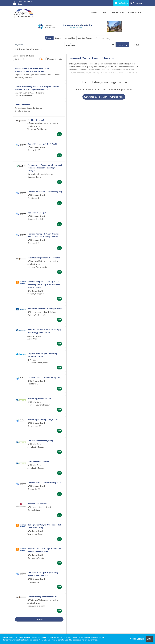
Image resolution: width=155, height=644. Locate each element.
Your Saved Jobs (102, 38)
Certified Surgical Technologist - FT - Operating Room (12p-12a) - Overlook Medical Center (44, 285)
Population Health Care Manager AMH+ (45, 309)
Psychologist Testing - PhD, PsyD (42, 420)
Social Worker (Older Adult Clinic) (42, 597)
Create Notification (55, 59)
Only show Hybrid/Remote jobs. (30, 49)
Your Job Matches (85, 38)
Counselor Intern (22, 105)
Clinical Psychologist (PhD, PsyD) (42, 144)
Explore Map (70, 38)
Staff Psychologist (36, 120)
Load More (39, 619)
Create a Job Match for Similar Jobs (104, 97)
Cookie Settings (137, 639)
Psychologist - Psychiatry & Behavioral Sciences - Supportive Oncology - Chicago (45, 168)
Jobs (103, 12)
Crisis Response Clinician (38, 462)
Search (49, 38)
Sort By (18, 59)
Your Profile (117, 12)
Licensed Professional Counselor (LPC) (45, 192)
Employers (136, 3)
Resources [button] (134, 12)
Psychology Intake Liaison (39, 398)
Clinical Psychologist (37, 213)
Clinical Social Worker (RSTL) (40, 441)
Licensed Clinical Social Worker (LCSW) (44, 377)
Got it (149, 639)
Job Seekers (121, 3)
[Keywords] (39, 45)
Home (94, 12)
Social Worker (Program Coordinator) (44, 258)
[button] (135, 45)
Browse (58, 38)
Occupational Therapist (38, 504)
